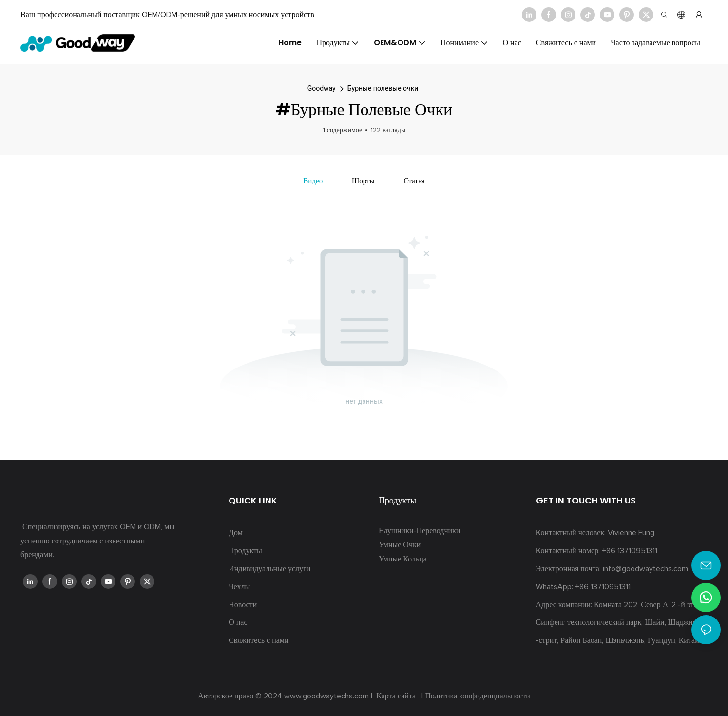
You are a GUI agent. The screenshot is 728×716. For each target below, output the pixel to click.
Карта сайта (396, 697)
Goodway (322, 88)
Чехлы (239, 587)
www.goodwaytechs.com (327, 697)
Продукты (245, 552)
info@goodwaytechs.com (645, 569)
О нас (238, 623)
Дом (236, 534)
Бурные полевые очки (383, 88)
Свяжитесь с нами (259, 641)
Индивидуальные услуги (269, 569)
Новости (243, 605)
